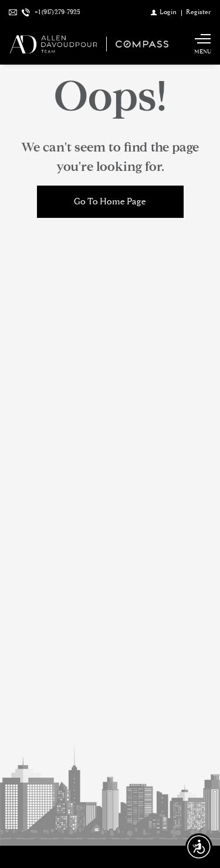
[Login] (164, 12)
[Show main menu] (202, 44)
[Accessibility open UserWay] (199, 847)
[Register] (199, 12)
